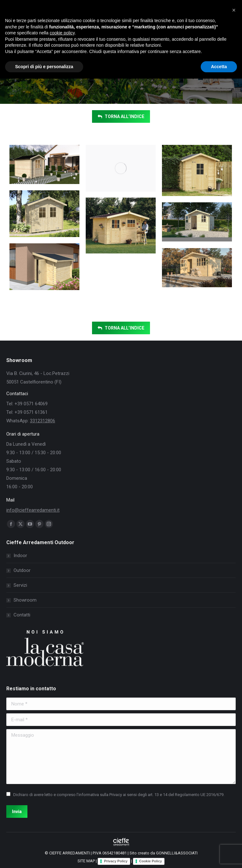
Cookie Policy (151, 861)
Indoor (20, 556)
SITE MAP (86, 861)
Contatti (22, 615)
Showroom (25, 600)
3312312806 (43, 421)
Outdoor (22, 570)
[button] (234, 10)
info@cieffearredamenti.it (33, 510)
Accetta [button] (219, 67)
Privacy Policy (116, 861)
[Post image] (44, 165)
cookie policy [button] (62, 33)
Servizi (20, 585)
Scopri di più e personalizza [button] (44, 67)
